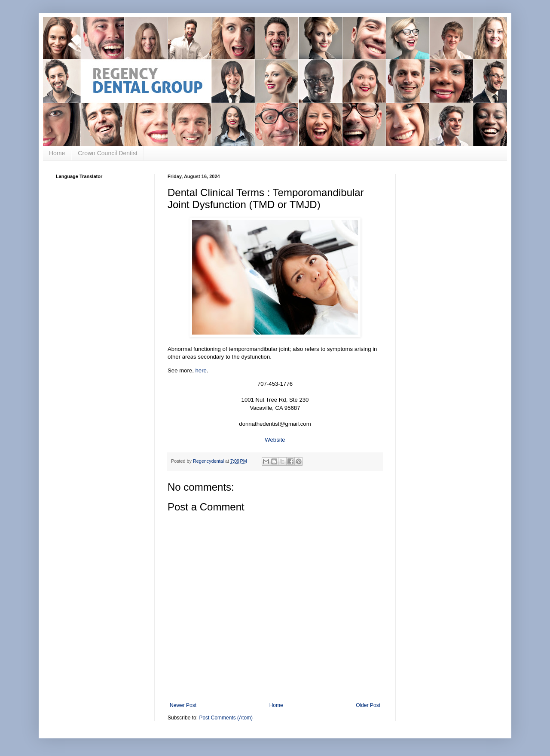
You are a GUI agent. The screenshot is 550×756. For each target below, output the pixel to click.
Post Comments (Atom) (226, 718)
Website (275, 440)
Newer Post (183, 705)
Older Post (368, 705)
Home (57, 153)
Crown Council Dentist (108, 153)
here (201, 370)
